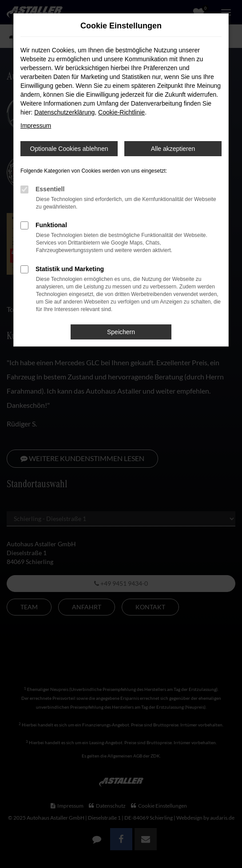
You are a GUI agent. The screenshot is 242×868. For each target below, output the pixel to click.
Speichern (121, 332)
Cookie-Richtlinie (121, 112)
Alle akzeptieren (173, 149)
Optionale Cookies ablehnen (69, 149)
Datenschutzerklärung (64, 112)
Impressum (36, 126)
